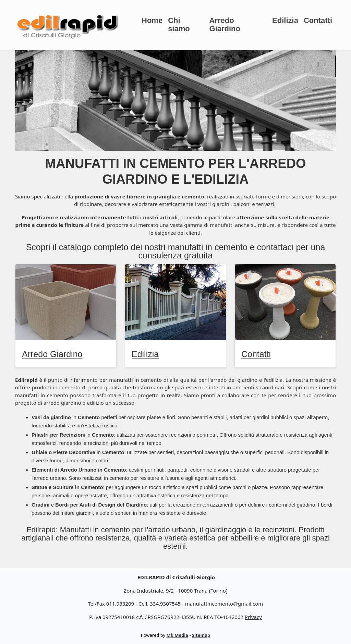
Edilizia (285, 20)
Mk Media (177, 635)
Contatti (318, 20)
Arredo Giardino (225, 25)
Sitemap (201, 635)
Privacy (253, 617)
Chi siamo (179, 25)
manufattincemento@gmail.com (224, 604)
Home (152, 20)
